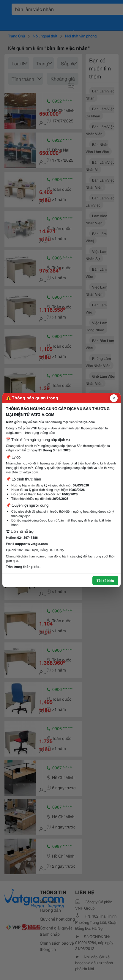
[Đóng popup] (114, 398)
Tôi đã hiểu (105, 580)
